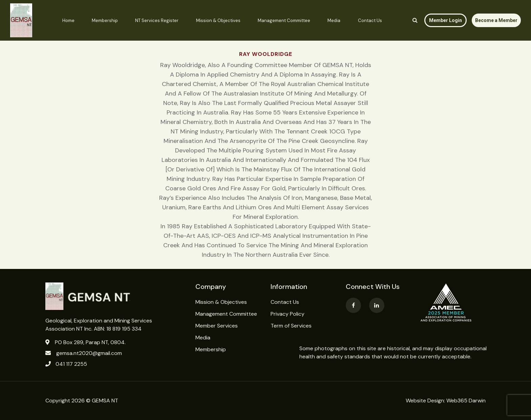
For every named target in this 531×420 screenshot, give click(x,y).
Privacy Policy (288, 314)
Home (68, 20)
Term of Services (291, 326)
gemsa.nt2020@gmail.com (89, 353)
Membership (105, 20)
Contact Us (370, 20)
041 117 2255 (71, 364)
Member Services (217, 326)
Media (334, 20)
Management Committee (284, 20)
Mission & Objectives (218, 20)
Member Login (445, 20)
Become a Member (496, 20)
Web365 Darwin (466, 401)
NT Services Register (157, 20)
